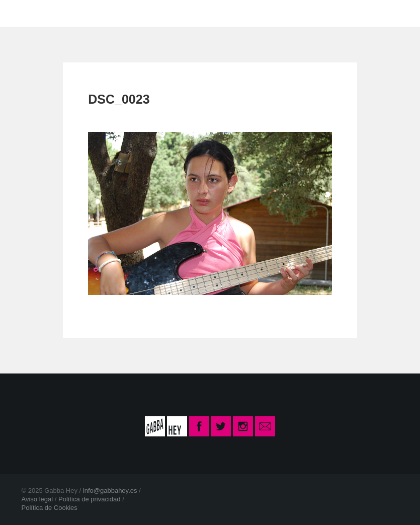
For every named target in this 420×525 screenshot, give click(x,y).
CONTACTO (192, 13)
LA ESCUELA (117, 13)
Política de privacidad (90, 499)
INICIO (53, 13)
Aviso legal (37, 499)
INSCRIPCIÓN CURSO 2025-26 (309, 13)
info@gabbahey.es (110, 491)
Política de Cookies (50, 508)
